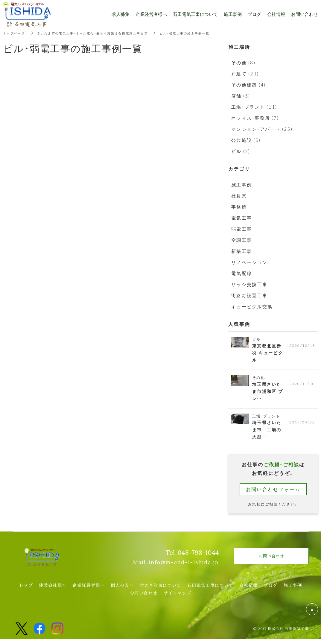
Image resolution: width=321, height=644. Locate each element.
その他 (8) (243, 63)
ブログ (270, 590)
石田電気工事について (210, 590)
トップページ (16, 33)
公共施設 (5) (246, 140)
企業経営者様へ (89, 590)
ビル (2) (241, 151)
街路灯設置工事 (249, 295)
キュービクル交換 (252, 306)
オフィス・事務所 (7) (255, 118)
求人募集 (121, 14)
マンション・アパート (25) (262, 129)
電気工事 (242, 218)
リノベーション (249, 262)
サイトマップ (177, 598)
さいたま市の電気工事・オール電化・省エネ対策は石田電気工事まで (105, 33)
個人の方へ (122, 590)
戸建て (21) (245, 74)
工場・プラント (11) (254, 107)
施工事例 (242, 185)
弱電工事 (242, 229)
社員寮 (239, 196)
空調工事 (242, 240)
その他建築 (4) (248, 85)
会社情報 (249, 590)
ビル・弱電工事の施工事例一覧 (210, 33)
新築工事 (242, 251)
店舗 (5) (241, 96)
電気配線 (242, 273)
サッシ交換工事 (249, 284)
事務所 (239, 207)
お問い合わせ (144, 598)
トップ (26, 590)
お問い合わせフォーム (273, 493)
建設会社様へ (53, 590)
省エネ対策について (160, 590)
